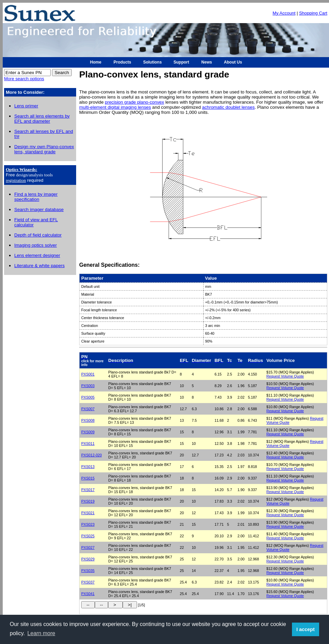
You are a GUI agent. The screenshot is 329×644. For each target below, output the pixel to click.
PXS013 (88, 467)
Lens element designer (37, 255)
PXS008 (88, 420)
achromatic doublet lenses (229, 107)
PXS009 (88, 432)
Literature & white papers (39, 266)
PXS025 (88, 536)
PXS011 (88, 443)
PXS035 (88, 571)
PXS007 (88, 409)
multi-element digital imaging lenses (115, 107)
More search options (24, 79)
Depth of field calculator (38, 235)
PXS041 (88, 594)
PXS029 (88, 559)
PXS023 (88, 524)
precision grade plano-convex (135, 102)
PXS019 (88, 501)
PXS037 (88, 582)
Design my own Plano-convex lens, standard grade (44, 149)
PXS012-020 (91, 455)
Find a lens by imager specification (36, 197)
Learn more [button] (41, 633)
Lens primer (26, 106)
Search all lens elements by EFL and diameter (42, 119)
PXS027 (88, 547)
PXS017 (88, 490)
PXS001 (88, 374)
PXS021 (88, 513)
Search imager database (39, 210)
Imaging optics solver (36, 245)
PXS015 (88, 478)
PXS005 (88, 397)
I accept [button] (306, 629)
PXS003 (88, 386)
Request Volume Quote (285, 376)
